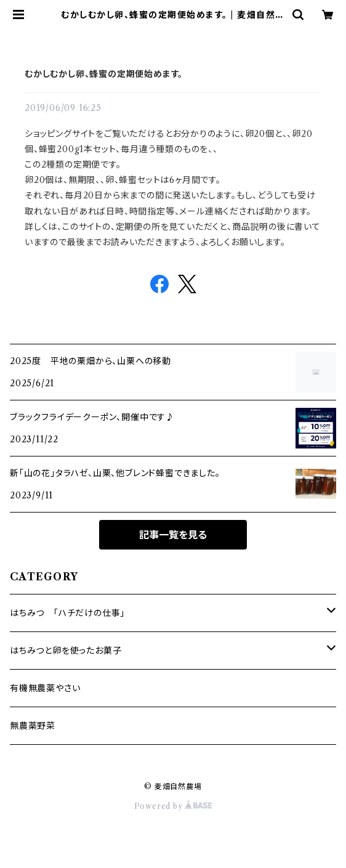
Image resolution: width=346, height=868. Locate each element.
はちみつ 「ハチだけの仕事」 (67, 613)
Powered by (173, 806)
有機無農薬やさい (45, 688)
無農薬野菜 (33, 726)
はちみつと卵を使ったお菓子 (66, 651)
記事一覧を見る (173, 535)
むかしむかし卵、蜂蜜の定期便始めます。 (104, 74)
